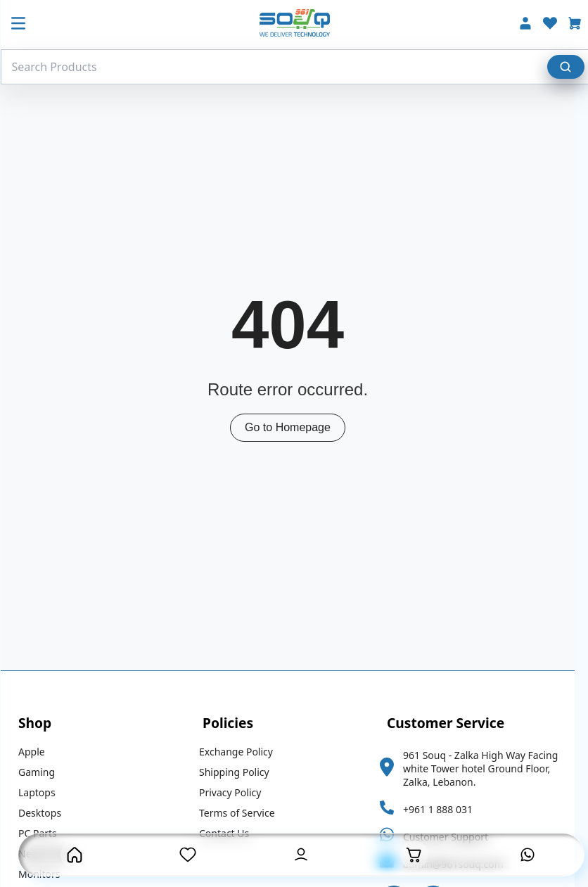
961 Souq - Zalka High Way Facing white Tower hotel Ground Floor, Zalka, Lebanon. (487, 768)
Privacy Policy (236, 792)
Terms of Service (243, 813)
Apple (38, 752)
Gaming (43, 772)
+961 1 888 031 (444, 809)
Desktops (46, 813)
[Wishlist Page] (188, 855)
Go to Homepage (294, 427)
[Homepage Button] (75, 855)
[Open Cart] (414, 855)
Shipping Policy (241, 772)
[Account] (532, 25)
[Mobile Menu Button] (25, 25)
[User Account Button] (301, 855)
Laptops (43, 792)
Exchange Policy (242, 752)
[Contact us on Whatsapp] (528, 855)
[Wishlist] (556, 25)
